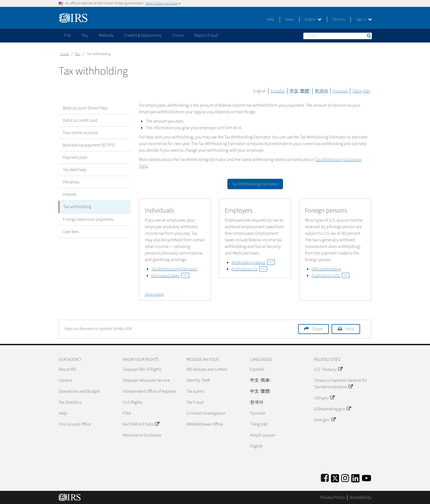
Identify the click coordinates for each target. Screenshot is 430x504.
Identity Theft (198, 380)
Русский (340, 91)
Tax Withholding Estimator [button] (255, 184)
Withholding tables (253, 262)
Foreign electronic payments (88, 219)
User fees (71, 231)
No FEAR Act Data (141, 424)
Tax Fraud (195, 402)
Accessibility (360, 497)
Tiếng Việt (361, 91)
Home (64, 54)
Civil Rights (132, 402)
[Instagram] (345, 477)
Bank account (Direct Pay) (85, 108)
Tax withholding (77, 207)
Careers (65, 380)
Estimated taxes (170, 276)
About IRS (67, 369)
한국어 (321, 91)
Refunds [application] (106, 35)
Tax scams (195, 391)
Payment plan (75, 157)
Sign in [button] (364, 19)
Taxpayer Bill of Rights (142, 369)
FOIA (127, 413)
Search (369, 36)
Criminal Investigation (206, 413)
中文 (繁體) (300, 91)
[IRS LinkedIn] (355, 477)
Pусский (258, 413)
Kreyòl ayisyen (263, 435)
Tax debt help (75, 170)
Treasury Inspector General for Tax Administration (341, 384)
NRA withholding (326, 269)
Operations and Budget (79, 391)
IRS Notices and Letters (207, 369)
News (289, 19)
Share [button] (317, 329)
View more (154, 294)
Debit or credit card (80, 120)
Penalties (71, 182)
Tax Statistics (70, 402)
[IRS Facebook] (325, 477)
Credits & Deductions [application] (143, 35)
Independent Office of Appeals (149, 391)
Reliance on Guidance (142, 435)
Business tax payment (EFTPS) (89, 145)
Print (350, 329)
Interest (70, 194)
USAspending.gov (332, 409)
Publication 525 (330, 276)
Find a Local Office (75, 424)
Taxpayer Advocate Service (146, 380)
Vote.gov (325, 420)
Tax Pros (339, 19)
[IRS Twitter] (335, 477)
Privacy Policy (333, 497)
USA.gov (324, 398)
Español (278, 91)
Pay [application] (85, 35)
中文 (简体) (260, 380)
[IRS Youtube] (367, 477)
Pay (78, 54)
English (313, 19)
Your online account (80, 133)
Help (271, 19)
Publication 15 (249, 269)
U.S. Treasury (328, 369)
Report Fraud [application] (206, 35)
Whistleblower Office (205, 424)
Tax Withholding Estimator (175, 269)
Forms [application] (178, 35)
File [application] (67, 35)
